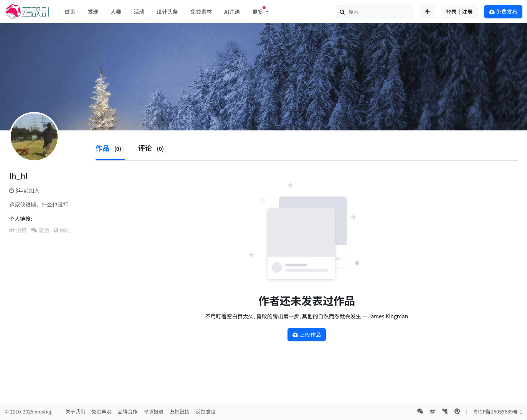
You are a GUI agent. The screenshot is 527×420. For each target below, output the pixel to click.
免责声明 (101, 411)
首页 (70, 12)
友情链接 (180, 411)
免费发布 (503, 12)
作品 (110, 148)
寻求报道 (154, 411)
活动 (139, 12)
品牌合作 (127, 411)
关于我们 (75, 411)
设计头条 (167, 12)
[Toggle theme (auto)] (427, 12)
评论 (153, 148)
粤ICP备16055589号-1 (498, 411)
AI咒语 (232, 12)
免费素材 (201, 12)
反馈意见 (206, 411)
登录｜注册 (459, 12)
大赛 (116, 12)
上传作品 (307, 334)
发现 (93, 12)
